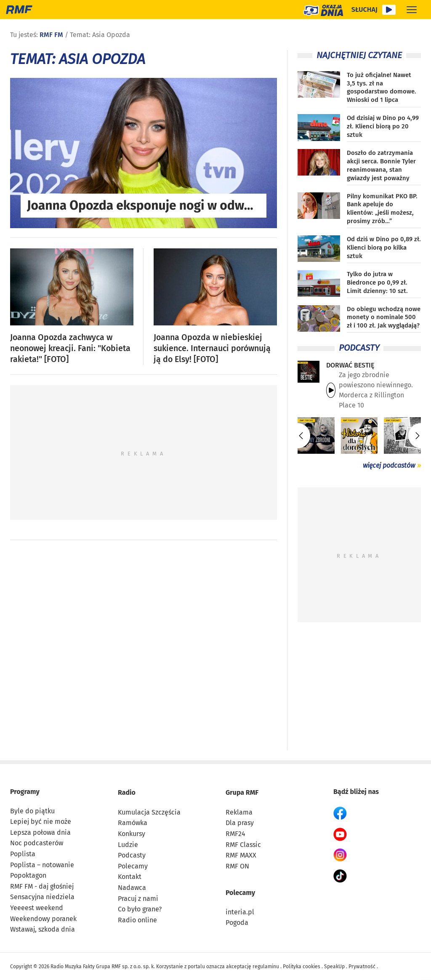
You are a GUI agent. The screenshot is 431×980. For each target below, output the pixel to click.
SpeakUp (334, 967)
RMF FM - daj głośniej (42, 886)
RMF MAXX (241, 855)
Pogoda (237, 923)
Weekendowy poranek (43, 919)
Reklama (239, 812)
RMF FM (51, 35)
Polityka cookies (302, 967)
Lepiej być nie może (41, 822)
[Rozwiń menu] (412, 9)
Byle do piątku (32, 811)
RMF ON (237, 866)
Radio (127, 792)
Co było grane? (140, 909)
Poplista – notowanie (42, 865)
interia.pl (240, 912)
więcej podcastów (389, 465)
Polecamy (133, 866)
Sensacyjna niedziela (42, 897)
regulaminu (266, 967)
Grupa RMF (242, 792)
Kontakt (130, 877)
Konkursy (132, 834)
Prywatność (362, 967)
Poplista (23, 854)
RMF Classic (243, 845)
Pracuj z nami (138, 899)
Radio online (137, 920)
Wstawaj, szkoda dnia (43, 929)
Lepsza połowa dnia (40, 832)
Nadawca (132, 888)
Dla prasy (240, 823)
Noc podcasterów (37, 843)
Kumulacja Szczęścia (149, 812)
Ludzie (128, 845)
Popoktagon (28, 875)
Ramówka (133, 823)
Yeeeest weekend (37, 908)
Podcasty (132, 855)
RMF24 (235, 834)
